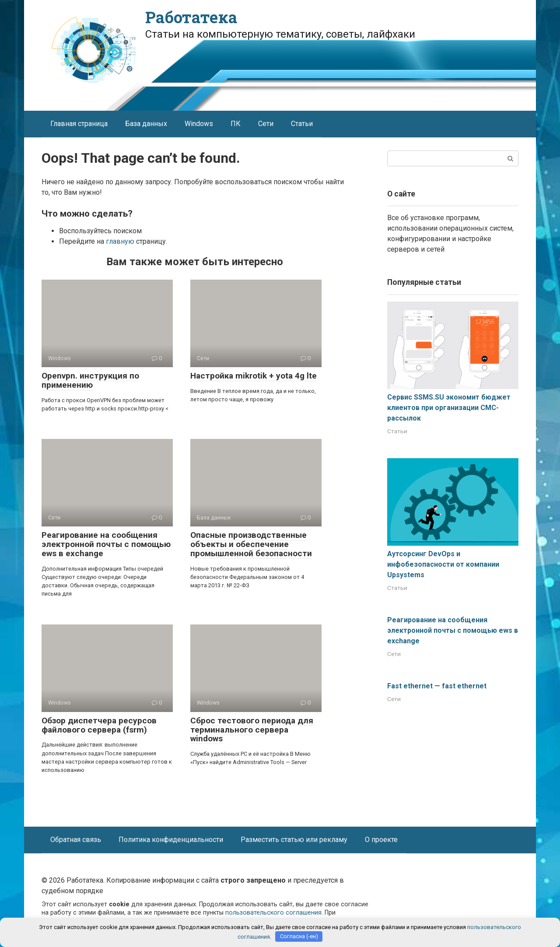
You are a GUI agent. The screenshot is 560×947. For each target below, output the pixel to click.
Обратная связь (76, 840)
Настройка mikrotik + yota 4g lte (254, 376)
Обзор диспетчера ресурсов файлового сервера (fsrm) (99, 725)
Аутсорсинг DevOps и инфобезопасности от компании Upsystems (443, 564)
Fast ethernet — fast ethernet (437, 686)
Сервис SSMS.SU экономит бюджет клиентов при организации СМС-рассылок (449, 408)
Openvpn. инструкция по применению (90, 380)
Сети (266, 124)
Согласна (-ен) (299, 936)
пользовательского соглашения (273, 913)
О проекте (381, 840)
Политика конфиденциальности (171, 840)
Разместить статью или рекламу (294, 840)
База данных (146, 124)
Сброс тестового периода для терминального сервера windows (252, 730)
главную (120, 241)
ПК (236, 124)
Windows (199, 124)
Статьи (302, 124)
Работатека (191, 17)
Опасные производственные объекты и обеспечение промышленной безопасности (251, 544)
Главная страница (79, 124)
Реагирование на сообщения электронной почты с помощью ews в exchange (106, 544)
